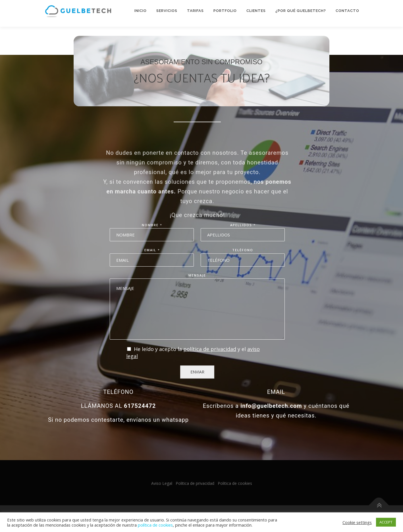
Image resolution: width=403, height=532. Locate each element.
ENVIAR (197, 372)
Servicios (167, 11)
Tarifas (195, 11)
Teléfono (243, 250)
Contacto (347, 11)
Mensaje (197, 275)
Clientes (256, 11)
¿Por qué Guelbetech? (301, 11)
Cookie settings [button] (357, 522)
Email (152, 250)
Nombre (152, 225)
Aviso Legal (162, 483)
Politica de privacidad (195, 483)
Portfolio (225, 11)
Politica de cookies (235, 483)
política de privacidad (210, 349)
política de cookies (155, 525)
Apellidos (243, 225)
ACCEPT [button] (386, 522)
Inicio (141, 11)
